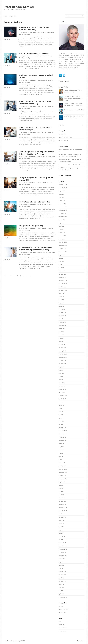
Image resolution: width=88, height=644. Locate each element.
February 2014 (62, 540)
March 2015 (62, 498)
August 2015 (62, 482)
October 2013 (62, 552)
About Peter (13, 16)
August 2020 (62, 293)
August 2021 (62, 255)
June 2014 (61, 527)
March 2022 (62, 233)
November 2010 (63, 597)
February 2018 (62, 386)
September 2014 (63, 517)
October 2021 (62, 249)
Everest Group (70, 54)
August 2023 (62, 191)
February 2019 (62, 348)
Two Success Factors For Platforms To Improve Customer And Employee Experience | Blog (35, 248)
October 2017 (62, 399)
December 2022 (63, 207)
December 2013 (63, 546)
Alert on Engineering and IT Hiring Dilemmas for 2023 (73, 91)
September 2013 (63, 556)
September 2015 (63, 479)
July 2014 (61, 524)
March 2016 (62, 460)
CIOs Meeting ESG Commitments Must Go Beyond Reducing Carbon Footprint (73, 98)
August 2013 (62, 559)
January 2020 (62, 316)
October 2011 (62, 578)
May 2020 (61, 303)
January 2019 (62, 351)
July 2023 (61, 194)
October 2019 (62, 322)
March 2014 (62, 536)
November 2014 (63, 511)
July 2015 (61, 485)
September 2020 (63, 290)
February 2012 (62, 575)
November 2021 (63, 245)
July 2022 (61, 223)
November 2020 (63, 284)
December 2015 (63, 469)
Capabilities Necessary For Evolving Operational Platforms (74, 117)
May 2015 (61, 492)
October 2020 (62, 287)
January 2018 (62, 389)
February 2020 (62, 312)
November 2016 (63, 434)
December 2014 (63, 508)
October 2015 (62, 476)
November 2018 (63, 357)
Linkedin (60, 75)
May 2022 (61, 229)
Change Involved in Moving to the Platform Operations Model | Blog (34, 28)
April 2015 (61, 495)
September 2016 (63, 440)
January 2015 (62, 504)
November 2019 (63, 319)
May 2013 (61, 568)
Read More (7, 40)
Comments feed (63, 628)
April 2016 (61, 456)
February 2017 (62, 424)
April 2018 (61, 380)
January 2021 (62, 277)
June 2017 (61, 412)
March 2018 (62, 383)
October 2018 (62, 360)
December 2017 (63, 392)
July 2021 (61, 258)
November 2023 (63, 188)
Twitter (64, 75)
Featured (51, 32)
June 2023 (61, 197)
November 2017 (63, 396)
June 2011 (61, 587)
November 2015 (63, 472)
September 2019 (63, 325)
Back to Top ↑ (81, 641)
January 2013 (62, 571)
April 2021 (61, 268)
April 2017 (61, 418)
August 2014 (62, 520)
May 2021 (61, 265)
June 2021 (61, 261)
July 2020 (61, 297)
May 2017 (61, 415)
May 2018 (61, 376)
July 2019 (61, 332)
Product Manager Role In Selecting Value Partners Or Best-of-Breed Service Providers (36, 153)
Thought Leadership (24, 34)
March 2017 (62, 421)
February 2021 (62, 274)
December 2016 (63, 431)
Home (5, 16)
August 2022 (62, 220)
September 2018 (63, 364)
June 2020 (61, 300)
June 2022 (61, 226)
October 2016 (62, 437)
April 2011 (61, 594)
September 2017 (63, 402)
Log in (60, 621)
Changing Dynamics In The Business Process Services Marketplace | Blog (35, 102)
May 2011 (61, 591)
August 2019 (62, 328)
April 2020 (61, 306)
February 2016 (62, 463)
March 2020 (62, 309)
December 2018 (63, 354)
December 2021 (63, 242)
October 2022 (62, 213)
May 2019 (61, 338)
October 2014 (62, 514)
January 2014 (62, 543)
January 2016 (62, 466)
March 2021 (62, 271)
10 (34, 276)
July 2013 (61, 562)
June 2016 (61, 450)
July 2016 (61, 447)
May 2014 (61, 530)
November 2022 (63, 210)
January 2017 (62, 428)
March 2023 (62, 201)
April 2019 (61, 341)
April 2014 (61, 533)
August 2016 (62, 444)
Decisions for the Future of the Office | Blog (34, 53)
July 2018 (61, 370)
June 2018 (61, 373)
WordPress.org (63, 631)
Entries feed (62, 625)
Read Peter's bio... (72, 69)
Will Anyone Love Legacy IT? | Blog (31, 226)
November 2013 (63, 549)
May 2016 (61, 453)
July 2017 (61, 408)
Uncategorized (63, 140)
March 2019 (62, 344)
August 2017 (62, 405)
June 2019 (61, 335)
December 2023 (63, 185)
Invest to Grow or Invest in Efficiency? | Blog (34, 202)
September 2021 (63, 252)
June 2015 (61, 488)
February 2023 (62, 204)
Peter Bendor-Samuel (19, 7)
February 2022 (62, 236)
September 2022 (63, 217)
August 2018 (62, 367)
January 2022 (62, 239)
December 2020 (63, 281)
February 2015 (62, 501)
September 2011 (63, 581)
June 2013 (61, 565)
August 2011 (62, 584)
